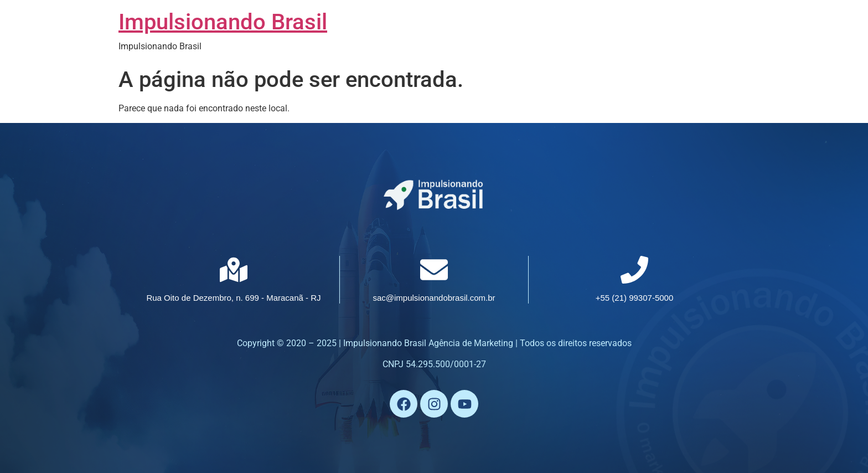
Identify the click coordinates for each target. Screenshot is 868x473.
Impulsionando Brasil (223, 22)
